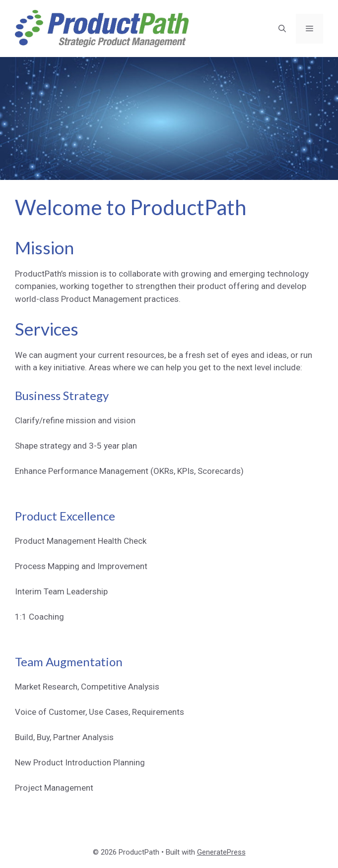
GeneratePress (221, 852)
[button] (282, 29)
